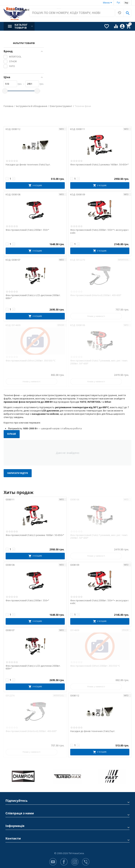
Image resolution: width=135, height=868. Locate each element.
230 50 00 (20, 10)
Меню (106, 3)
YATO (62, 129)
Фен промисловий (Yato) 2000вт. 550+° (27, 230)
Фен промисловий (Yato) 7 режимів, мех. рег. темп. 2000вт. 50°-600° (99, 362)
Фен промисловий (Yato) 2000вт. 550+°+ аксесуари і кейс (99, 231)
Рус (119, 2)
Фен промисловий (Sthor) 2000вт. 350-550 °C (31, 361)
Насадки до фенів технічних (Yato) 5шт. (28, 165)
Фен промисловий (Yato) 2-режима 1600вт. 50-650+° (99, 165)
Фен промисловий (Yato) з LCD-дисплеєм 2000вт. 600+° (33, 297)
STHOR (61, 325)
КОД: (8, 129)
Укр (126, 3)
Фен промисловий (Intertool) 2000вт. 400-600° (96, 295)
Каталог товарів (21, 26)
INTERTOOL (123, 260)
